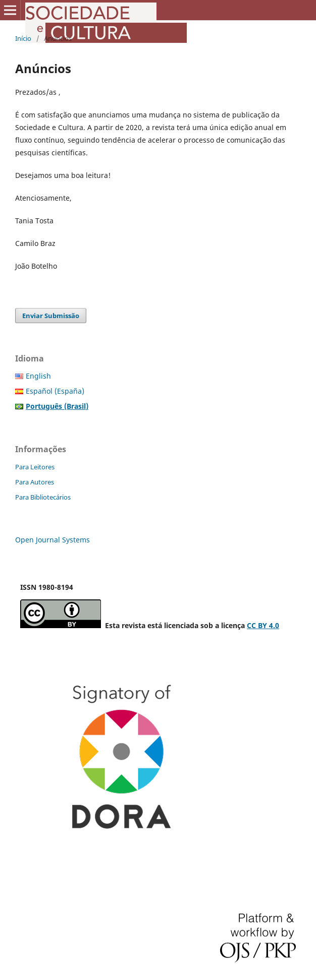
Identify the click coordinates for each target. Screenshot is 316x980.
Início (23, 38)
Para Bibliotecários (43, 497)
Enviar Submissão (51, 316)
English (38, 376)
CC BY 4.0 (263, 625)
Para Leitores (35, 467)
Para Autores (35, 482)
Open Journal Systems (52, 540)
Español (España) (55, 391)
